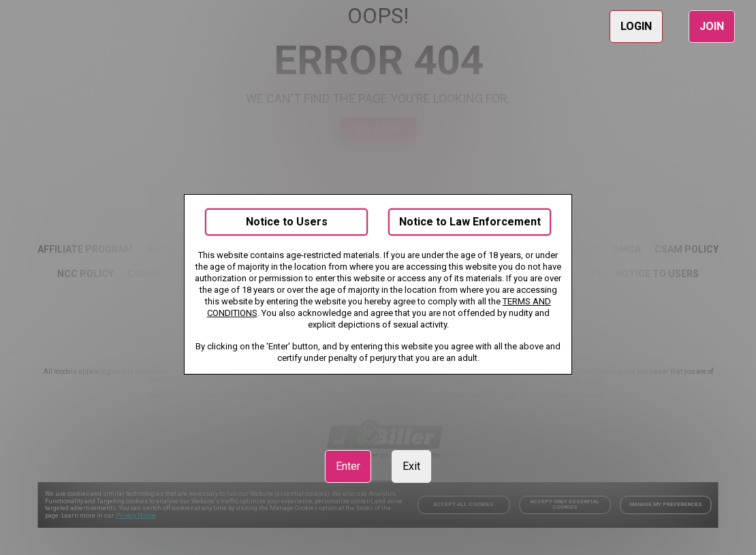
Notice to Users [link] (287, 222)
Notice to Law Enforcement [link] (470, 222)
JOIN (712, 26)
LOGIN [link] (636, 26)
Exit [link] (411, 466)
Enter (348, 466)
